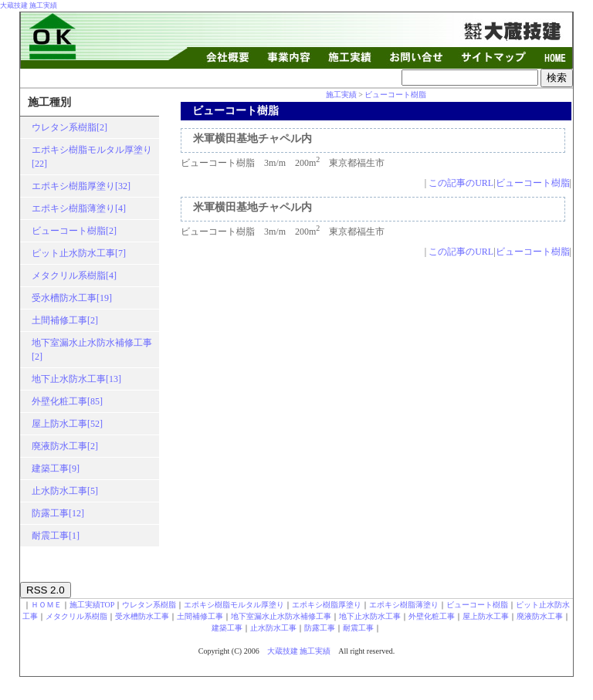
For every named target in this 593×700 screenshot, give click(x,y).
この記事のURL (461, 183)
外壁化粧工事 (432, 616)
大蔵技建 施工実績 (29, 5)
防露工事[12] (58, 513)
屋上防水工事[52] (67, 424)
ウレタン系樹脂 (149, 605)
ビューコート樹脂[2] (74, 231)
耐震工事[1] (56, 536)
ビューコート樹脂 (395, 95)
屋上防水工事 (486, 616)
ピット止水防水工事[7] (79, 253)
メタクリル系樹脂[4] (74, 276)
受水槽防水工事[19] (72, 298)
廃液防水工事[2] (65, 446)
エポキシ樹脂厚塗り (327, 605)
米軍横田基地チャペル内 (252, 139)
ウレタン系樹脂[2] (69, 127)
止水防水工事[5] (65, 491)
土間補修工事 (200, 616)
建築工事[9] (56, 468)
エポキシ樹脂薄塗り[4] (79, 208)
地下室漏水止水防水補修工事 (281, 616)
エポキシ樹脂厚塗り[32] (81, 186)
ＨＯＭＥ (46, 605)
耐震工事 (358, 628)
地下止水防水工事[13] (76, 379)
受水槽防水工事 (142, 616)
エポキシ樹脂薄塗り (404, 605)
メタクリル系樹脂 (76, 616)
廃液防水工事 (540, 616)
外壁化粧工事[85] (67, 401)
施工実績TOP (92, 605)
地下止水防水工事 (370, 616)
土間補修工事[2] (65, 320)
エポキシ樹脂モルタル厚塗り (234, 605)
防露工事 (320, 628)
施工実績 (341, 95)
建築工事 (227, 628)
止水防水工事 (273, 628)
